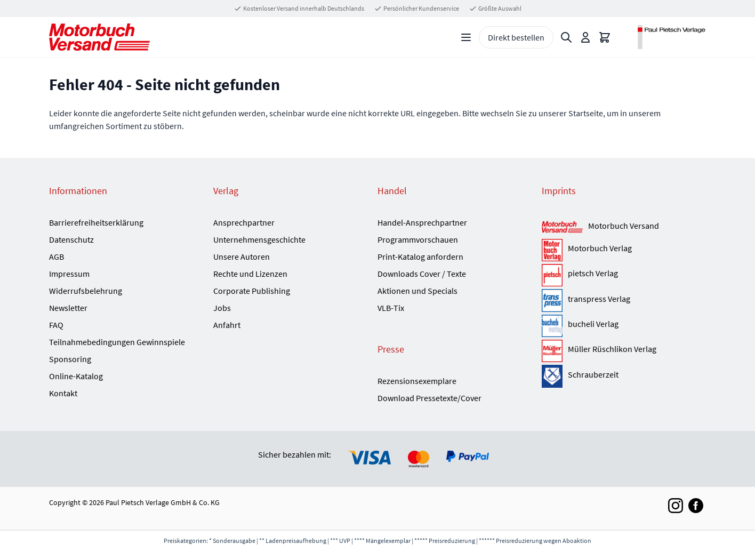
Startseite (586, 113)
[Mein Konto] (585, 37)
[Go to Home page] (99, 37)
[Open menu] (466, 37)
